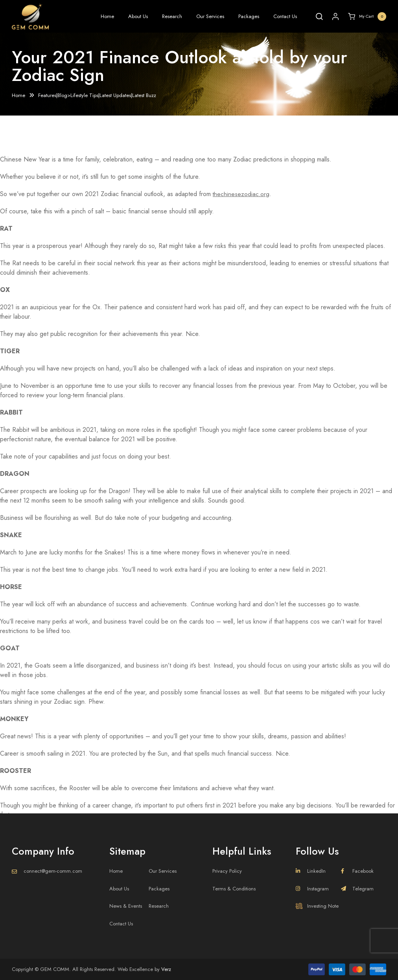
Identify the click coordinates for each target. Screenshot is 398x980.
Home (107, 16)
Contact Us (285, 16)
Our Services (210, 16)
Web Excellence (135, 969)
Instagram (312, 889)
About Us (138, 16)
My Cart (367, 17)
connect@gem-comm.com (53, 871)
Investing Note (317, 906)
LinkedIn (311, 871)
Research (172, 16)
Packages (249, 16)
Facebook (357, 871)
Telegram (357, 889)
